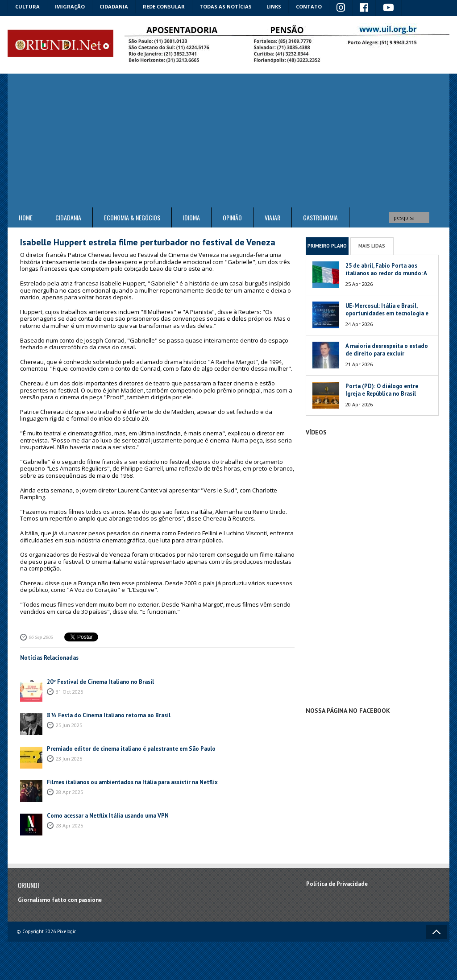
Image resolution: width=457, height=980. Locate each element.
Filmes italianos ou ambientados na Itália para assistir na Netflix (132, 782)
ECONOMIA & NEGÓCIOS (132, 217)
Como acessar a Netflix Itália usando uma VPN (108, 816)
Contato (309, 6)
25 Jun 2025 (69, 725)
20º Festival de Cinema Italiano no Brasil (100, 682)
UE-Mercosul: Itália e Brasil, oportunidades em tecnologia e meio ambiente (387, 313)
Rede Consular (164, 6)
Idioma (191, 217)
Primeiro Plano (327, 246)
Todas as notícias (226, 6)
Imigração (70, 6)
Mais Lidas (372, 246)
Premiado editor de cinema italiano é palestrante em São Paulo (131, 749)
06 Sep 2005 (41, 637)
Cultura (27, 6)
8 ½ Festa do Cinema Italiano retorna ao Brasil (109, 715)
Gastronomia (320, 217)
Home (26, 217)
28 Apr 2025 (69, 792)
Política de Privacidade (337, 884)
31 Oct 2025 (69, 692)
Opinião (232, 217)
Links (274, 6)
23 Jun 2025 (69, 759)
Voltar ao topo (436, 932)
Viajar (272, 217)
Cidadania (114, 6)
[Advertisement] (228, 141)
